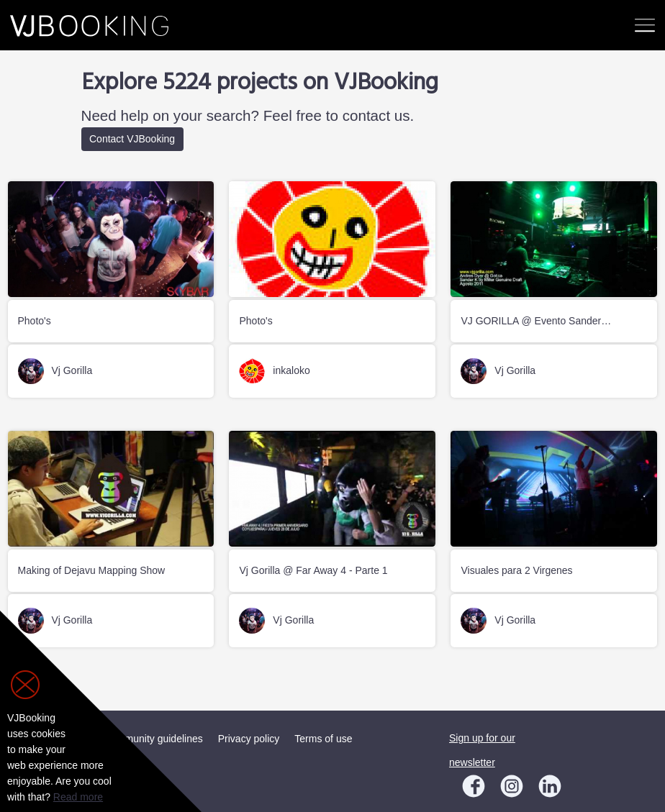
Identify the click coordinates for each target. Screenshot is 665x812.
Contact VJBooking (132, 139)
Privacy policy (249, 739)
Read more (78, 797)
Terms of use (323, 739)
